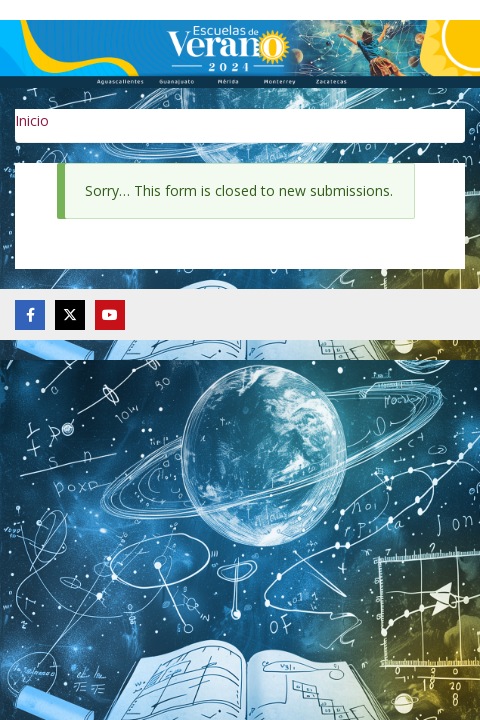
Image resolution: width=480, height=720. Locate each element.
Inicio (32, 120)
